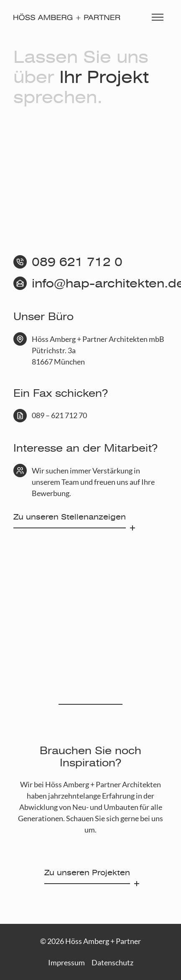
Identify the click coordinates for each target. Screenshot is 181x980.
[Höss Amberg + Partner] (67, 17)
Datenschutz (112, 962)
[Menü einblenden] (158, 17)
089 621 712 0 (77, 262)
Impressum (66, 962)
